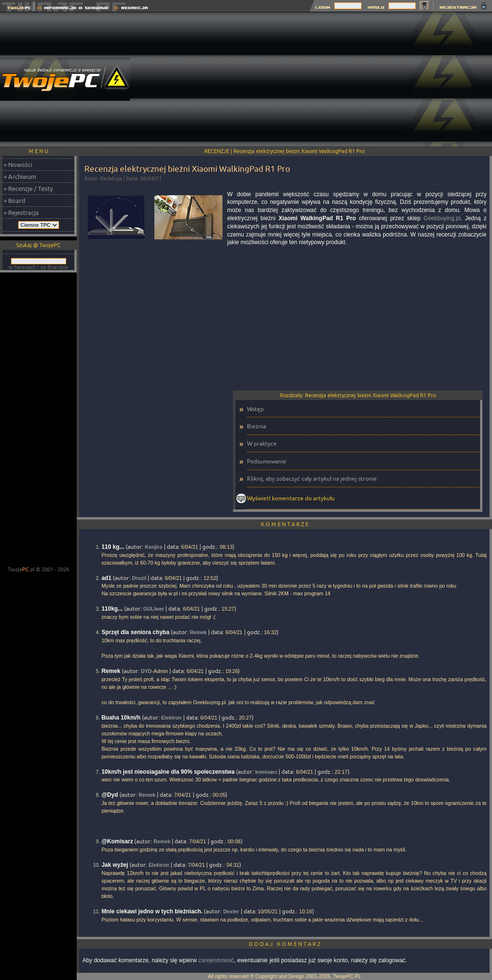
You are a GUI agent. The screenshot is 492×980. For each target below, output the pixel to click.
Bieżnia (257, 426)
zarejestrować (216, 960)
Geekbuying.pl (442, 218)
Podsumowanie (267, 461)
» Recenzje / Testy (28, 189)
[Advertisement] (318, 79)
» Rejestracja (21, 213)
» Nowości (18, 165)
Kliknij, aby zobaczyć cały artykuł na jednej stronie (312, 478)
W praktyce (262, 443)
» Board (15, 201)
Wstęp (255, 409)
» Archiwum (20, 177)
